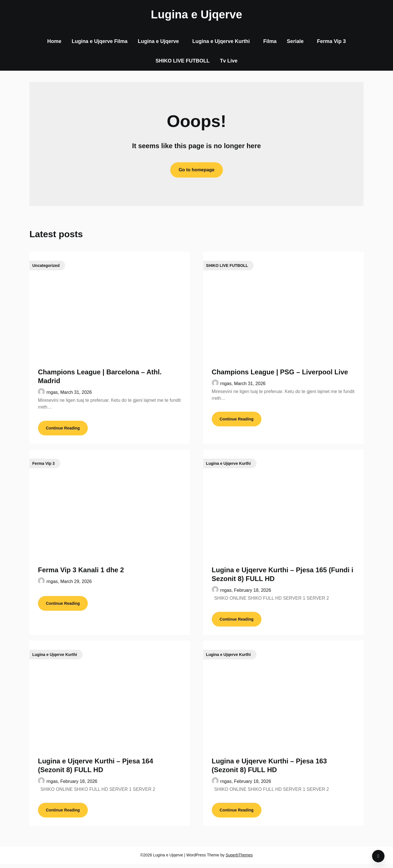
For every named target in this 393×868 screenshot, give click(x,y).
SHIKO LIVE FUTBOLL (182, 61)
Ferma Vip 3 (332, 41)
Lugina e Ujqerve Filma (100, 41)
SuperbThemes (239, 859)
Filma (270, 41)
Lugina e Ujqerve (197, 14)
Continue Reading (63, 429)
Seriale (295, 41)
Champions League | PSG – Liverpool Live (280, 372)
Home (54, 41)
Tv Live (229, 61)
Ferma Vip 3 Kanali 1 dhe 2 (81, 571)
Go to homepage (197, 170)
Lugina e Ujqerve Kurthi (221, 41)
